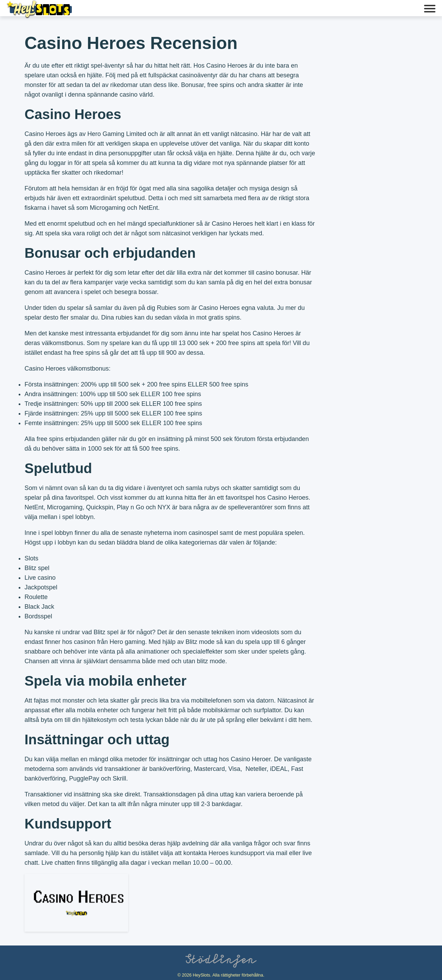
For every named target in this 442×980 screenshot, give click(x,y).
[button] (430, 9)
